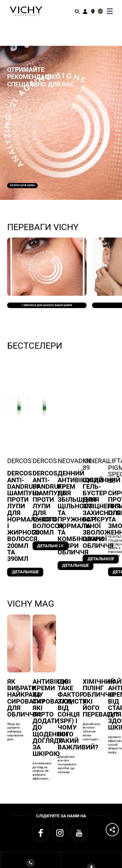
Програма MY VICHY (91, 823)
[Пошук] (77, 11)
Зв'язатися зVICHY (31, 823)
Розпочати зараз (36, 180)
